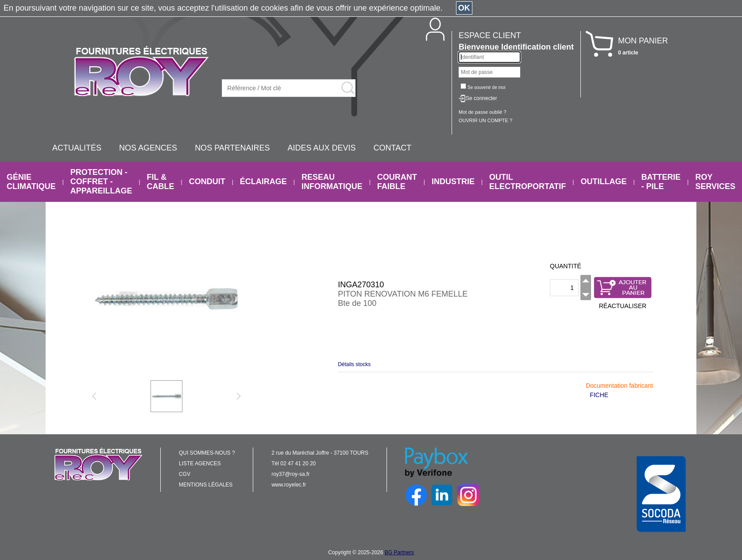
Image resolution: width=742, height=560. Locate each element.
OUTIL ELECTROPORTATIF (528, 182)
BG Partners (399, 552)
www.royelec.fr (289, 485)
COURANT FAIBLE (397, 182)
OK (464, 8)
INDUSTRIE (453, 182)
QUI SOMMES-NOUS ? (207, 453)
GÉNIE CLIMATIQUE (31, 182)
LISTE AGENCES (200, 463)
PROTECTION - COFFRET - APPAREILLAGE (101, 182)
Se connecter (481, 98)
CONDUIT (207, 182)
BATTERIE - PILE (661, 182)
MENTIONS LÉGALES (206, 485)
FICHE (599, 395)
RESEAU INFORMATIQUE (332, 182)
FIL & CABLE (161, 182)
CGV (185, 474)
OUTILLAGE (603, 182)
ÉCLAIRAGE (263, 182)
